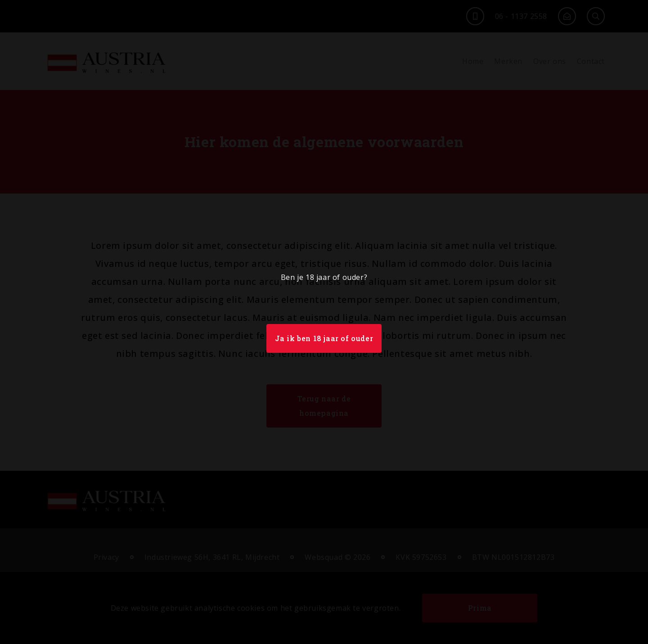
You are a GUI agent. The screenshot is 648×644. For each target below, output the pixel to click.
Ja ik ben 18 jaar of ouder (324, 338)
